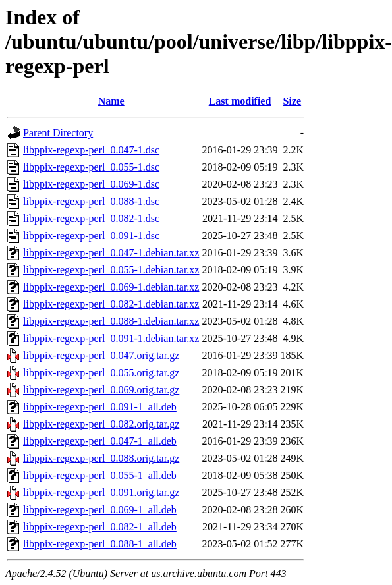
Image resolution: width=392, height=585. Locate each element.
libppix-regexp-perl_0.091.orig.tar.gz (101, 492)
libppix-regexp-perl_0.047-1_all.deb (100, 441)
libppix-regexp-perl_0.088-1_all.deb (100, 544)
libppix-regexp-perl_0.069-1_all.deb (100, 510)
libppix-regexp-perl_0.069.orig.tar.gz (101, 390)
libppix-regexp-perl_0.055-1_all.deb (100, 475)
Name (111, 101)
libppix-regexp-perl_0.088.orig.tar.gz (101, 458)
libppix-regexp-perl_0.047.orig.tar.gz (101, 355)
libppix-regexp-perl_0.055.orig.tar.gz (101, 373)
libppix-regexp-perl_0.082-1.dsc (91, 218)
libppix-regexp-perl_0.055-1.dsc (91, 167)
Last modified (240, 101)
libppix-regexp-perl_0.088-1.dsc (91, 201)
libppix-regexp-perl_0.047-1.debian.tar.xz (111, 253)
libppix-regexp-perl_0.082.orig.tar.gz (101, 424)
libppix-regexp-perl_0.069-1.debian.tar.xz (111, 287)
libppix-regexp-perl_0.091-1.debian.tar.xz (111, 338)
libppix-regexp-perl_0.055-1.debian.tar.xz (111, 270)
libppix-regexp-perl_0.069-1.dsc (91, 184)
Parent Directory (58, 133)
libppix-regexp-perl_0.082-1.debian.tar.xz (111, 304)
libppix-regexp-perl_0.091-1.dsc (91, 236)
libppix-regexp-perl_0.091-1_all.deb (100, 407)
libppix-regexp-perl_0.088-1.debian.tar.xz (111, 321)
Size (293, 101)
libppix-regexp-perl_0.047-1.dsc (91, 150)
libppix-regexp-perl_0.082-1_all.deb (100, 527)
